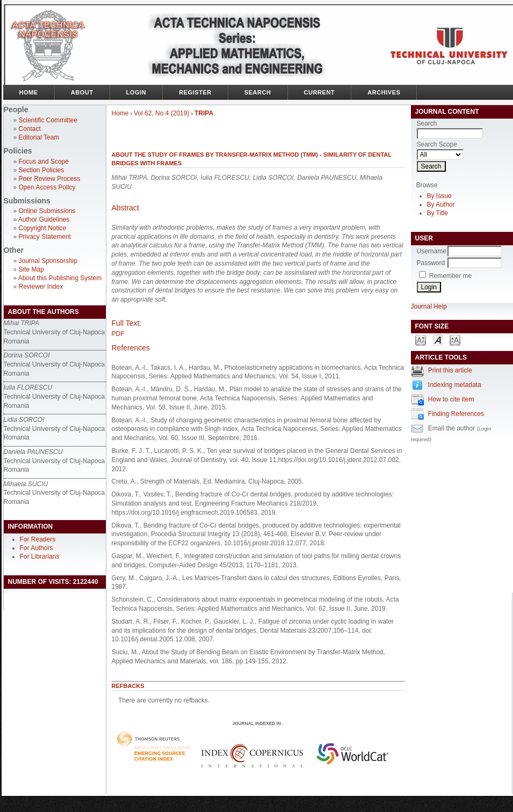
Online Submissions (47, 211)
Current (320, 92)
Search (258, 92)
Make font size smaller (421, 339)
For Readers (38, 539)
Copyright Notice (43, 228)
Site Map (31, 269)
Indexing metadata (455, 385)
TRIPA (204, 113)
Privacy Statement (45, 237)
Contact (30, 129)
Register (195, 92)
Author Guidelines (44, 220)
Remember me (450, 276)
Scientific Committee (48, 120)
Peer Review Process (50, 179)
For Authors (37, 548)
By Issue (439, 196)
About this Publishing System (60, 278)
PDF (118, 334)
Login (136, 92)
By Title (438, 213)
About (82, 92)
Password (431, 263)
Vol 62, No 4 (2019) (161, 113)
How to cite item (451, 399)
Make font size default (438, 339)
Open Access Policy (47, 187)
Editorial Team (39, 137)
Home (29, 92)
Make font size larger (455, 339)
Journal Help (429, 306)
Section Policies (42, 170)
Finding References (456, 414)
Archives (384, 92)
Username (432, 251)
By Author (441, 204)
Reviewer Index (41, 287)
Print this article (450, 370)
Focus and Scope (44, 162)
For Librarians (40, 557)
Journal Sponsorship (48, 261)
